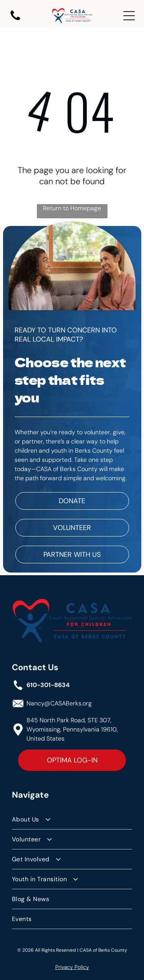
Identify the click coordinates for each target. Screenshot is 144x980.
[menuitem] (72, 820)
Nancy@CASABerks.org (59, 703)
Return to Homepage (72, 208)
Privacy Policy (72, 967)
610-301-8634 (48, 685)
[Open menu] (129, 16)
